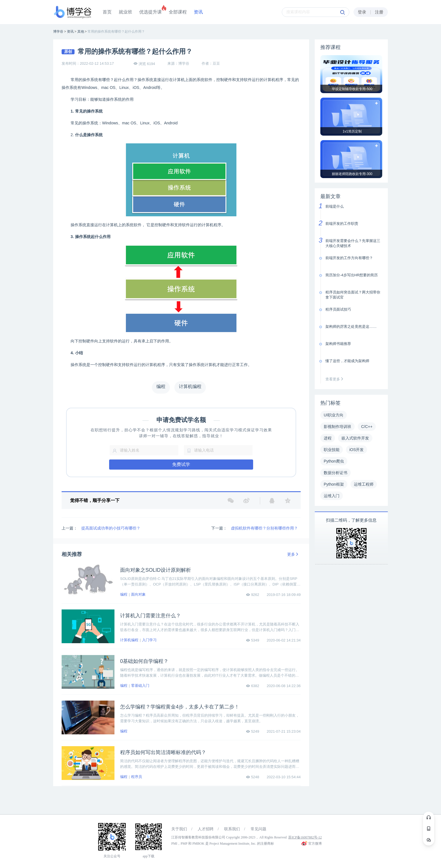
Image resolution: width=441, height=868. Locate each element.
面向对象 (138, 594)
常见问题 (258, 829)
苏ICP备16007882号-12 (305, 837)
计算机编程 (129, 640)
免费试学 (181, 464)
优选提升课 (150, 12)
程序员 (137, 777)
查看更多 (336, 379)
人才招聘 (206, 829)
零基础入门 (140, 686)
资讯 (198, 12)
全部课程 (178, 12)
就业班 (125, 12)
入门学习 (149, 640)
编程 (124, 594)
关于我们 (179, 829)
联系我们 (232, 829)
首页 (107, 12)
